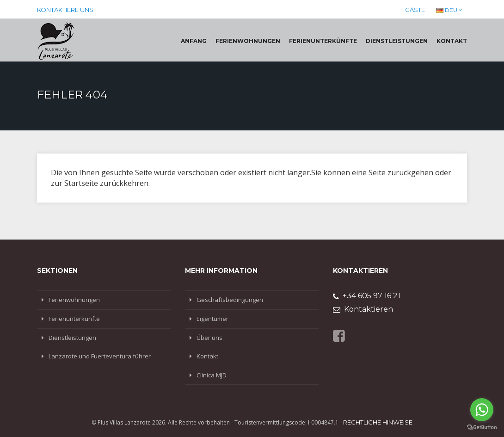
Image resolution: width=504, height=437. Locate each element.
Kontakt (452, 41)
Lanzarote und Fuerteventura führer (100, 356)
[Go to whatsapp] (482, 410)
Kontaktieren (363, 309)
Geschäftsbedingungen (230, 300)
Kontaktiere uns (65, 10)
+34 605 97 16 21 (367, 296)
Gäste (415, 10)
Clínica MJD (212, 375)
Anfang (194, 41)
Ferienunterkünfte (323, 41)
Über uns (209, 338)
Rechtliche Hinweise (378, 422)
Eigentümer (212, 319)
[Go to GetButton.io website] (482, 428)
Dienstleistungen (397, 41)
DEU (449, 10)
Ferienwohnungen (248, 41)
